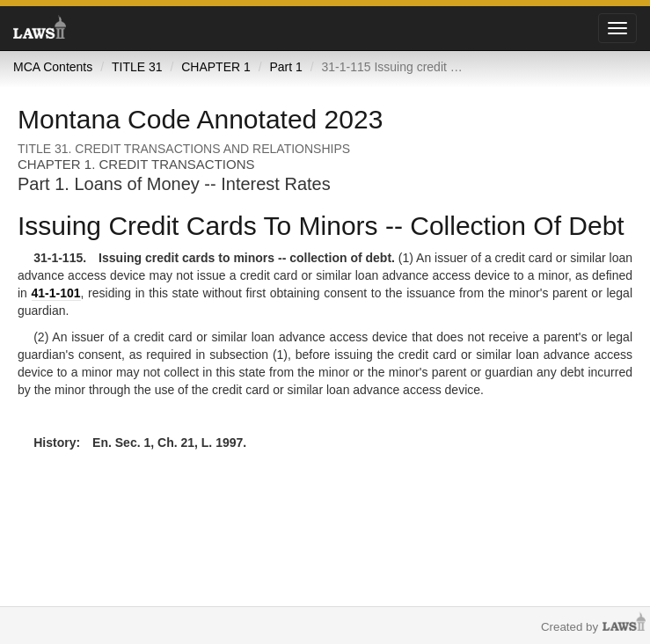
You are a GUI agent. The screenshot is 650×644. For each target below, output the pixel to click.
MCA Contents (53, 67)
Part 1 (285, 67)
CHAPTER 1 (216, 67)
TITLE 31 (137, 67)
